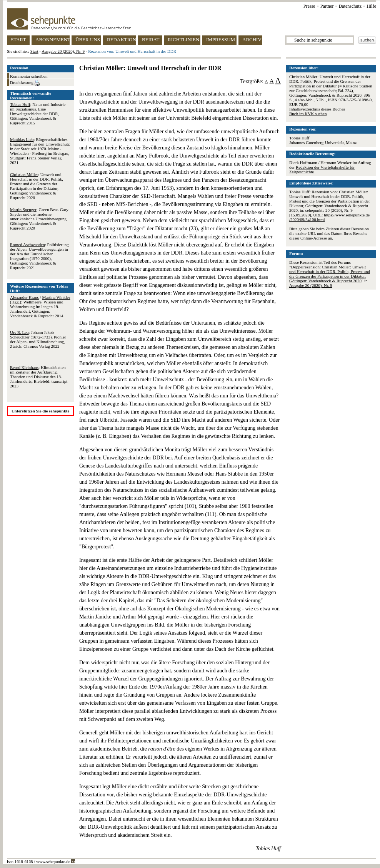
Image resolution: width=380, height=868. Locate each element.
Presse (309, 6)
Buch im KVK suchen (308, 114)
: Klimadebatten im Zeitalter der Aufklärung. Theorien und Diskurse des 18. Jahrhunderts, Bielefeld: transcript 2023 (39, 377)
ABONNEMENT (52, 39)
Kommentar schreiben (29, 76)
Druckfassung (25, 83)
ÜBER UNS (88, 39)
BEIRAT (151, 39)
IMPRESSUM (221, 39)
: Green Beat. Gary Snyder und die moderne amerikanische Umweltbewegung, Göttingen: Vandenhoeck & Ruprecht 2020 (39, 219)
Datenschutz (350, 6)
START (18, 39)
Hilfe (371, 6)
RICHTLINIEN (183, 39)
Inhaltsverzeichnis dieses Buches (317, 109)
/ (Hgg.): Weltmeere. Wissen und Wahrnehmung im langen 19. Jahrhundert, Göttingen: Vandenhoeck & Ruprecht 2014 (40, 307)
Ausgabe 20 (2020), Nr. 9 (63, 51)
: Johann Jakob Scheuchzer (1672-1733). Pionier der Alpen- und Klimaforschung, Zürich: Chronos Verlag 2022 (38, 339)
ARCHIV (252, 39)
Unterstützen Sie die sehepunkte (41, 411)
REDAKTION (122, 39)
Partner (327, 6)
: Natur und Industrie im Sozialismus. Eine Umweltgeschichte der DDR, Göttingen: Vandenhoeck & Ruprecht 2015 (38, 114)
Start (34, 51)
